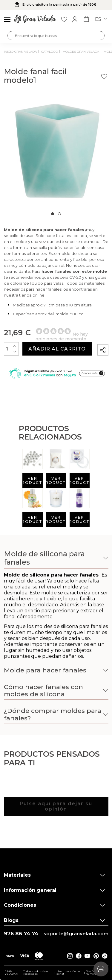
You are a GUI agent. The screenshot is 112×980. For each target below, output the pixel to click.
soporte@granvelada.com (76, 934)
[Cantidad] (11, 349)
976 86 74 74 (21, 934)
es (101, 19)
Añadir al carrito (57, 349)
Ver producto (33, 480)
